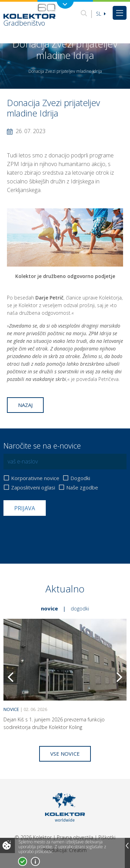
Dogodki (80, 478)
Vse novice (65, 754)
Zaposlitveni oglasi (33, 488)
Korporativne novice (35, 478)
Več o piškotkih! (35, 861)
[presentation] (56, 533)
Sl (101, 14)
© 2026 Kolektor (33, 837)
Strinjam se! (23, 861)
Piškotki (107, 837)
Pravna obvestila (75, 837)
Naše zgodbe (82, 488)
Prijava (25, 508)
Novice (49, 608)
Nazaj (25, 405)
